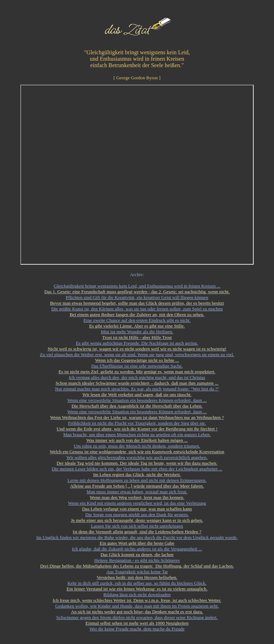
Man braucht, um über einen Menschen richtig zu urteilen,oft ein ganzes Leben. (137, 435)
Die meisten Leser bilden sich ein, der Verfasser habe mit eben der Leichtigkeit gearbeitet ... (137, 469)
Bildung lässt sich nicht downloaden (137, 595)
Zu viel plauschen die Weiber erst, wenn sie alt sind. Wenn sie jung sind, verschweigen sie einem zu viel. (137, 355)
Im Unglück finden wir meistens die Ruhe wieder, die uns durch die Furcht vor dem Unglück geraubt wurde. (137, 537)
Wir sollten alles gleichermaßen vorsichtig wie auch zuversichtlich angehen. (137, 457)
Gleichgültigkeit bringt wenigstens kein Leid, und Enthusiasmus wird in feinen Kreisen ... (137, 286)
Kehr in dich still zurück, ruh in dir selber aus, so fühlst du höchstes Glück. (137, 583)
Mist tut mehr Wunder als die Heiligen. (137, 332)
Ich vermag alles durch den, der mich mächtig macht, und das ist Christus (137, 377)
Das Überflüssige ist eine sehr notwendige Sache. (137, 366)
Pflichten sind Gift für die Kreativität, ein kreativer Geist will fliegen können (137, 297)
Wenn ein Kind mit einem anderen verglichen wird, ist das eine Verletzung (137, 503)
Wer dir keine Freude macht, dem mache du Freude (137, 629)
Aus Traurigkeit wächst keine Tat (137, 572)
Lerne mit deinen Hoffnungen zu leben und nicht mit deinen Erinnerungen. (137, 480)
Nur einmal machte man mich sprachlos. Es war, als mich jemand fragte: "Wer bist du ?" (137, 389)
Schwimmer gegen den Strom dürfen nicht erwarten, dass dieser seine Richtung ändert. (137, 617)
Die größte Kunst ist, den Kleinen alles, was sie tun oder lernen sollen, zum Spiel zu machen (137, 309)
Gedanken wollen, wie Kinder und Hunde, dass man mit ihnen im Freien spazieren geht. (137, 606)
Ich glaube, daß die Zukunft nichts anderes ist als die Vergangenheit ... (137, 549)
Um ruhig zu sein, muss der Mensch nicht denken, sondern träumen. (137, 446)
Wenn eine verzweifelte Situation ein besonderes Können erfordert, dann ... (137, 400)
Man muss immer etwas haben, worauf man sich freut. (137, 492)
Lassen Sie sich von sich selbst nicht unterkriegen (137, 526)
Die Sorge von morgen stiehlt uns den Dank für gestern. (137, 515)
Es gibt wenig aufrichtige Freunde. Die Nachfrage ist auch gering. (137, 343)
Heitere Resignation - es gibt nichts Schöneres (137, 560)
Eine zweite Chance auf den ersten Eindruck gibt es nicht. (137, 320)
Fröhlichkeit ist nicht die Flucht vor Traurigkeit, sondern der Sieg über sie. (137, 423)
